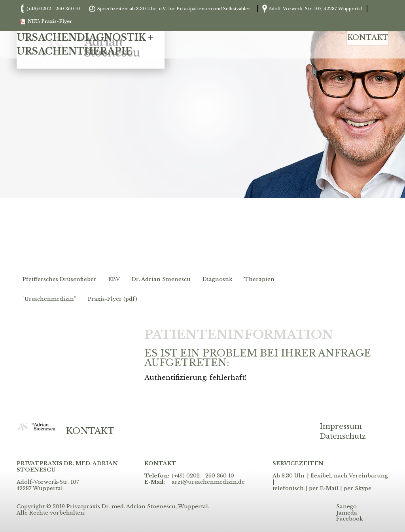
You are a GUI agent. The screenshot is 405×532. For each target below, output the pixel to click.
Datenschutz (343, 437)
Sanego (346, 507)
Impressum (341, 427)
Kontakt (368, 38)
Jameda (347, 513)
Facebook (349, 519)
